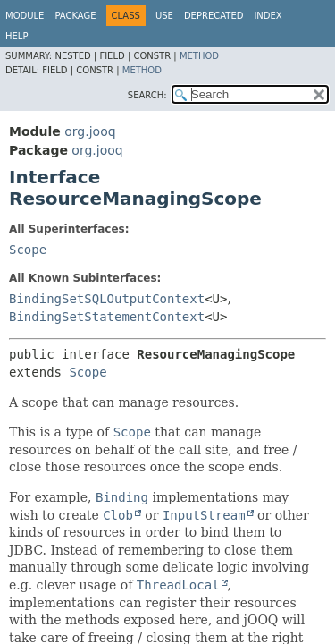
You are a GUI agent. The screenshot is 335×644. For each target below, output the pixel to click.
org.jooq (90, 131)
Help (17, 36)
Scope (28, 250)
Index (268, 16)
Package (75, 16)
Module (25, 16)
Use (164, 16)
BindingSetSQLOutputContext (107, 299)
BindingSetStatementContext (107, 317)
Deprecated (214, 16)
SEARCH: (147, 95)
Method (199, 56)
